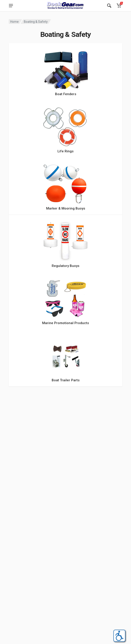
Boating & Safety (36, 22)
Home (14, 22)
